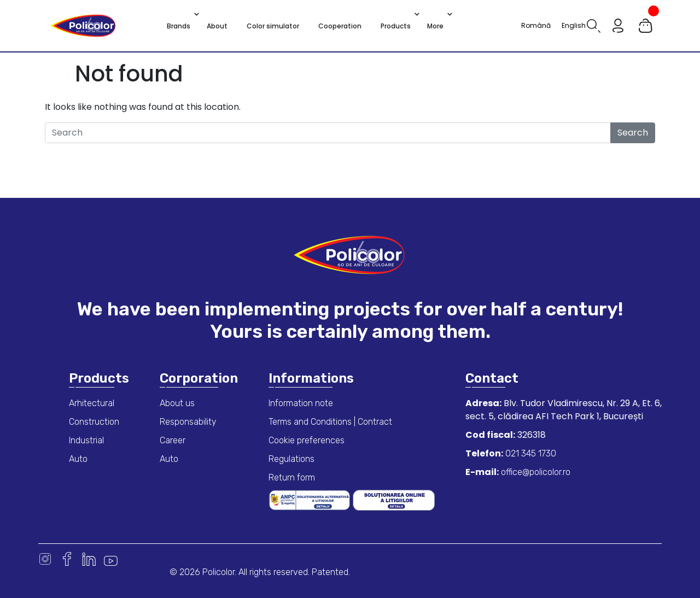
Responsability (188, 422)
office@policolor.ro (535, 472)
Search (633, 133)
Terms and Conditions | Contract (330, 422)
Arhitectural (92, 403)
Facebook (67, 559)
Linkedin (89, 559)
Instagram (45, 559)
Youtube (111, 559)
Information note (301, 403)
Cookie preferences (307, 440)
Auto (78, 459)
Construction (94, 422)
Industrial (86, 440)
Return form (292, 477)
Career (173, 440)
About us (177, 403)
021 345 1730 (530, 453)
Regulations (291, 459)
